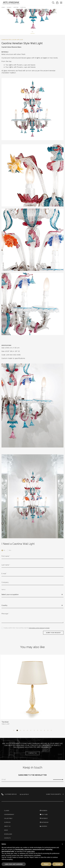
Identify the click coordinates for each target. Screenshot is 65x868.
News (6, 830)
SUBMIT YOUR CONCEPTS (55, 794)
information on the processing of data (39, 628)
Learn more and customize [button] (14, 864)
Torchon (5, 722)
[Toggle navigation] (53, 3)
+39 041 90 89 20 (24, 794)
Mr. (4, 550)
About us (7, 826)
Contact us (32, 753)
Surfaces (7, 822)
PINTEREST (44, 818)
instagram (44, 822)
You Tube (44, 814)
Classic (7, 811)
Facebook (44, 811)
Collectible (8, 818)
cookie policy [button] (31, 851)
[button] (14, 730)
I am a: (4, 589)
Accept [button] (58, 864)
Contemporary (9, 814)
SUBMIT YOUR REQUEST (53, 633)
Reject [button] (46, 864)
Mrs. (10, 550)
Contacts (7, 838)
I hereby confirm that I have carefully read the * (27, 628)
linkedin (43, 826)
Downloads (8, 834)
